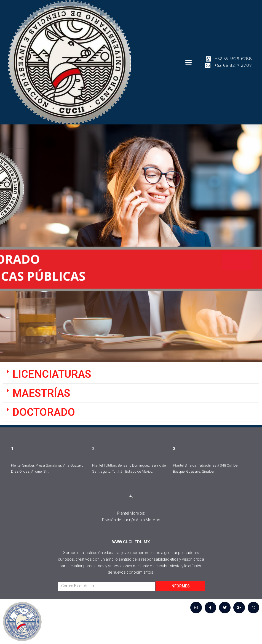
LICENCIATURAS (52, 374)
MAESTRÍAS (41, 393)
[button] (189, 62)
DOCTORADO (44, 412)
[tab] (131, 374)
